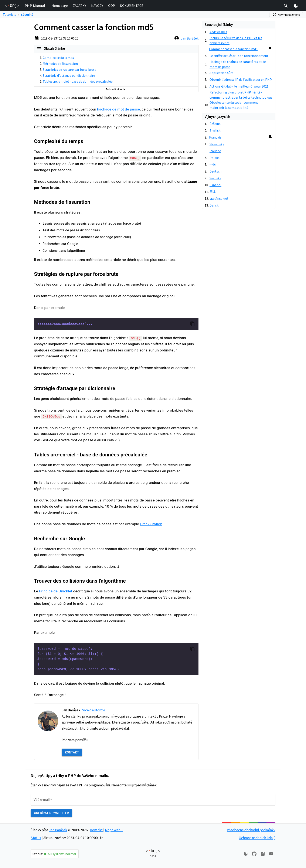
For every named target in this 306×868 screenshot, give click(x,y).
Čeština (215, 124)
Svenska (215, 178)
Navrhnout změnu (286, 15)
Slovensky (217, 144)
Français (215, 137)
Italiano (215, 151)
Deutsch (215, 171)
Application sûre (221, 73)
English (215, 130)
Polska (215, 158)
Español (215, 185)
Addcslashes (218, 32)
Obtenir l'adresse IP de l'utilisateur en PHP (241, 79)
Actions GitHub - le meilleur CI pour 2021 (239, 86)
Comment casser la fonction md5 (233, 49)
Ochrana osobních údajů (257, 837)
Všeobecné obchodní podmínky (251, 830)
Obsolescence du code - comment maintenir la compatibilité (234, 105)
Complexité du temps (58, 58)
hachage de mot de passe (118, 109)
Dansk (214, 205)
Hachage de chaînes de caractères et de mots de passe (238, 64)
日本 (213, 192)
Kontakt (72, 752)
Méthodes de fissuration (60, 64)
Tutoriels (9, 14)
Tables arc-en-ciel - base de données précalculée (78, 81)
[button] (60, 6)
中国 (213, 164)
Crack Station (151, 524)
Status (36, 837)
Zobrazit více (116, 89)
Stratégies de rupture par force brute (69, 69)
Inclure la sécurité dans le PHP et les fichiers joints (236, 40)
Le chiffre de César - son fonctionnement (239, 56)
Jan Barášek (190, 38)
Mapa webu (114, 830)
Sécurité (27, 14)
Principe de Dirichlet (56, 591)
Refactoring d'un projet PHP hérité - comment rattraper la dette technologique (241, 95)
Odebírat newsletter (51, 813)
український (219, 198)
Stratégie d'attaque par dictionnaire (69, 75)
